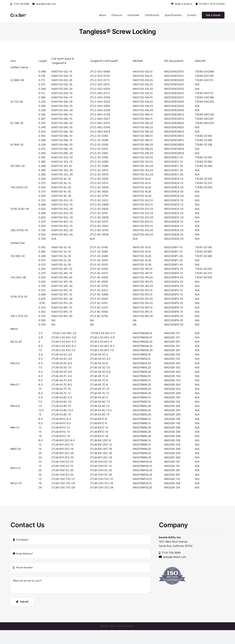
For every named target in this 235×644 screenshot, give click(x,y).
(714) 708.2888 (20, 4)
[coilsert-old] (19, 15)
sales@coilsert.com (44, 4)
